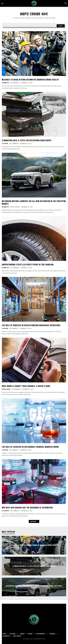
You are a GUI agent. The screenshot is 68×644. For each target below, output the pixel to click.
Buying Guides (6, 389)
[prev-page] (60, 539)
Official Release (15, 207)
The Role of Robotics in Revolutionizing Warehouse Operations (31, 325)
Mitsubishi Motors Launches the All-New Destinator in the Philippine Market (34, 202)
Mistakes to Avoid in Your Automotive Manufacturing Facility (30, 80)
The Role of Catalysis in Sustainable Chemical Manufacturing (30, 447)
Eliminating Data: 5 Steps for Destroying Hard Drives (27, 140)
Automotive (5, 83)
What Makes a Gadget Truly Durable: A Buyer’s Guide (26, 386)
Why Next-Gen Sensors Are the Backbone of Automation (27, 508)
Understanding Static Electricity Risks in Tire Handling (28, 264)
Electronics (6, 511)
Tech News (5, 144)
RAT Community (15, 83)
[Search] (61, 26)
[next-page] (63, 539)
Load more (34, 521)
